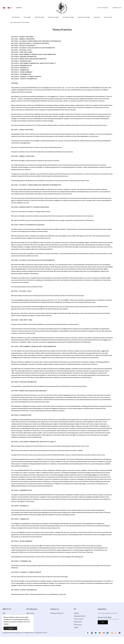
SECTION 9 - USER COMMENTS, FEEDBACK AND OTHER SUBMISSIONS (34, 55)
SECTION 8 (15, 320)
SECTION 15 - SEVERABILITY (20, 68)
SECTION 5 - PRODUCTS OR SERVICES (23, 46)
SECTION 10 (15, 382)
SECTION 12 (15, 415)
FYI (75, 609)
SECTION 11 (15, 391)
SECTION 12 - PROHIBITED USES (21, 61)
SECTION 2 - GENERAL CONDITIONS (23, 39)
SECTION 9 (15, 347)
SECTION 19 (15, 572)
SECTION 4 (15, 207)
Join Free (106, 8)
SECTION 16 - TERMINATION (20, 70)
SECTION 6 (15, 260)
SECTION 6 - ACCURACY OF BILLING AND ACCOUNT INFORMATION (33, 48)
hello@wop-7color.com (57, 613)
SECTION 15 (15, 506)
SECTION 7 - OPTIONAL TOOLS (21, 50)
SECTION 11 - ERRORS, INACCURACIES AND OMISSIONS (29, 59)
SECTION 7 (15, 291)
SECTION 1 (15, 130)
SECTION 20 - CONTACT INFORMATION (24, 79)
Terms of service (25, 22)
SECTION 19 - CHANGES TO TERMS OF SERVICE (26, 77)
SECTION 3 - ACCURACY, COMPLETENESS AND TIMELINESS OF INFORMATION (36, 41)
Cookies (76, 627)
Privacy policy (78, 625)
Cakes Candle (30, 613)
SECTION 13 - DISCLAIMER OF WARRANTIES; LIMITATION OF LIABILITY (33, 63)
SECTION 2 (15, 156)
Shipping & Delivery (80, 616)
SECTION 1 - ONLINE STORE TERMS (22, 37)
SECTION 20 (15, 590)
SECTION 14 (15, 490)
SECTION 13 (15, 442)
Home (19, 22)
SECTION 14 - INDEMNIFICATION (21, 66)
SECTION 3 (15, 185)
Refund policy (78, 622)
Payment (76, 613)
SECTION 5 (15, 225)
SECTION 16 (15, 519)
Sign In (99, 8)
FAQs (4, 613)
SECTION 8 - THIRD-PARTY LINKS (22, 52)
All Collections (32, 609)
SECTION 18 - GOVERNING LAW (21, 74)
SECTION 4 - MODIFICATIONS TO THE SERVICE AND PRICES (30, 43)
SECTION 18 (15, 561)
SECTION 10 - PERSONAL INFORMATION (24, 57)
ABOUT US (7, 609)
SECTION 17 (15, 541)
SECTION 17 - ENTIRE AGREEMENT (22, 72)
